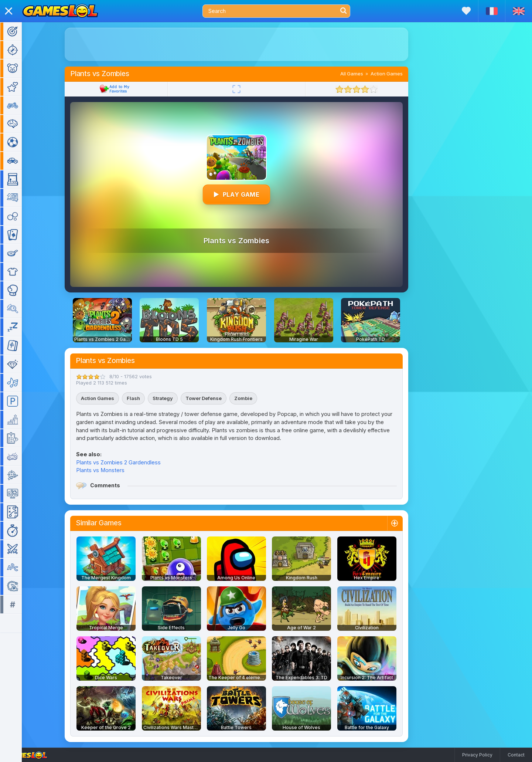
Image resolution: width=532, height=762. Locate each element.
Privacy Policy (477, 755)
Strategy (173, 398)
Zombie (254, 398)
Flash (144, 398)
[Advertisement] (247, 44)
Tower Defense (214, 398)
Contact (516, 755)
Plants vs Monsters (111, 470)
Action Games (397, 74)
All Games (362, 74)
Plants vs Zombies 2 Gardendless (129, 462)
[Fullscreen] (247, 89)
